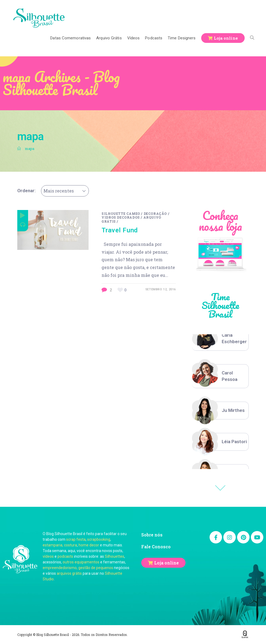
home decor (89, 545)
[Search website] (252, 38)
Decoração (155, 213)
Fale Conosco (156, 547)
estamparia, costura (60, 545)
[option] (220, 339)
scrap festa (76, 539)
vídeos (48, 556)
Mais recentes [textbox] (59, 191)
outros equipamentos (81, 562)
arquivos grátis (69, 573)
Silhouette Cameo (121, 213)
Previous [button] (220, 488)
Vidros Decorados (121, 217)
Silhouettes (115, 556)
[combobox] (65, 191)
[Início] (19, 149)
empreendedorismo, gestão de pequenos (78, 568)
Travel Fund (120, 230)
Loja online (166, 563)
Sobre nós (152, 535)
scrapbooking (99, 539)
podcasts (65, 556)
